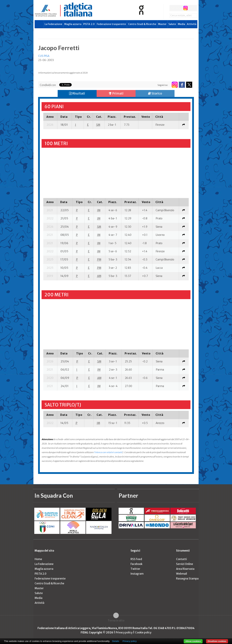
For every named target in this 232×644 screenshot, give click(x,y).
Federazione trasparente (111, 24)
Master (162, 24)
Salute (172, 24)
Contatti (181, 559)
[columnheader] (50, 117)
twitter (179, 8)
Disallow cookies (217, 641)
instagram (186, 8)
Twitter (135, 569)
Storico (155, 93)
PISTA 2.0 (89, 24)
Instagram (137, 574)
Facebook (136, 564)
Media (181, 24)
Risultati (77, 93)
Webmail (182, 574)
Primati (116, 93)
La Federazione (53, 24)
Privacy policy (124, 632)
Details (116, 641)
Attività (192, 24)
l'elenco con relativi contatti (108, 452)
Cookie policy (143, 632)
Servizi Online (185, 564)
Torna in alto (116, 621)
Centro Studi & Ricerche (142, 24)
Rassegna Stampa (187, 579)
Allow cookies (193, 641)
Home (38, 559)
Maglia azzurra (73, 24)
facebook (173, 8)
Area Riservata (185, 569)
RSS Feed (136, 559)
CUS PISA (44, 56)
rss (192, 8)
